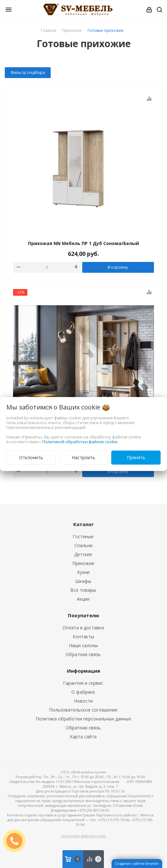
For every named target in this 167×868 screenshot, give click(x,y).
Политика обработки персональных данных (83, 719)
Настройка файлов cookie (84, 836)
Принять (136, 457)
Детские (83, 554)
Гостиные (83, 536)
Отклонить (31, 457)
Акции (83, 599)
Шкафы (83, 581)
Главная (49, 30)
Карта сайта (83, 737)
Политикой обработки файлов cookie (80, 442)
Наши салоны (83, 645)
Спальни (83, 545)
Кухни (83, 572)
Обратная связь (83, 654)
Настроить (83, 457)
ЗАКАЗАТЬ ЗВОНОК (17, 841)
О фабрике (83, 692)
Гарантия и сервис (83, 683)
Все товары (83, 590)
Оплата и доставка (83, 628)
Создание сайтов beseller (137, 863)
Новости (83, 701)
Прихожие (83, 563)
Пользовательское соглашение (83, 710)
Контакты (83, 637)
